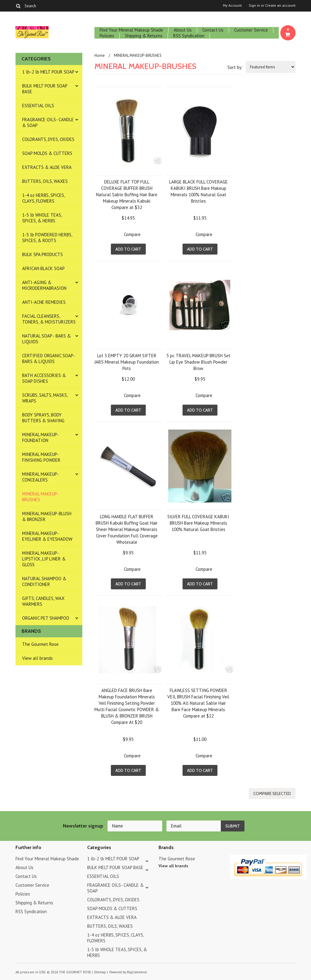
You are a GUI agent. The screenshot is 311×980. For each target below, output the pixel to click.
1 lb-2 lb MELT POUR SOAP (48, 72)
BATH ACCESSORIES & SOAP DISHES (44, 378)
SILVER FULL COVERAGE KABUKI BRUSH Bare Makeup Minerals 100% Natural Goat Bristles (198, 523)
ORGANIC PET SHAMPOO (46, 618)
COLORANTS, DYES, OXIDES (48, 139)
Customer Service (251, 30)
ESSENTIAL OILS (38, 106)
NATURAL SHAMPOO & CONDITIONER (44, 581)
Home (100, 55)
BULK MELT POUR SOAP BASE (45, 89)
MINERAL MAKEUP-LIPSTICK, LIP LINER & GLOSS (44, 559)
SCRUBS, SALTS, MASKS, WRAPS (45, 398)
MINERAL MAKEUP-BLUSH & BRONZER (47, 516)
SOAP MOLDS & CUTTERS (47, 153)
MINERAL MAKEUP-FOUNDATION (41, 437)
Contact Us (213, 30)
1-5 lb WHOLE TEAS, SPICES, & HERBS (42, 218)
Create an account (280, 5)
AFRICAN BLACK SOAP (43, 268)
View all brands (38, 658)
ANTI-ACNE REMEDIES (44, 302)
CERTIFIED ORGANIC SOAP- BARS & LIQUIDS (49, 358)
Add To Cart (128, 249)
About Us (183, 30)
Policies (107, 36)
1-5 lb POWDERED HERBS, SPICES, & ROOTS (47, 238)
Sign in (254, 5)
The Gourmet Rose (40, 644)
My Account (232, 5)
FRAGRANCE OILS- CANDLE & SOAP (48, 122)
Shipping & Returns (144, 36)
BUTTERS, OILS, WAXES (45, 181)
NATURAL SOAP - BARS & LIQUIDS (46, 339)
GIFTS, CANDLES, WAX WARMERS (43, 601)
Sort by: (235, 67)
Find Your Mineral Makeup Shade (131, 30)
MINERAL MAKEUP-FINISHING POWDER (41, 457)
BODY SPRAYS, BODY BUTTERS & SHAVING (43, 418)
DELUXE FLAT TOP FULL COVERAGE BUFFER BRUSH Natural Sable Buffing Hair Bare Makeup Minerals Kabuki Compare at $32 (127, 195)
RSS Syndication (189, 36)
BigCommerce (137, 972)
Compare (132, 234)
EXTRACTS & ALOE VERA (47, 167)
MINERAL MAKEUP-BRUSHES (41, 497)
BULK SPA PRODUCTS (43, 254)
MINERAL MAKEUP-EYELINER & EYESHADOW (47, 536)
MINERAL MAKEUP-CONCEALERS (41, 477)
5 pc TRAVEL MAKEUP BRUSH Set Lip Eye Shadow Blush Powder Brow (198, 362)
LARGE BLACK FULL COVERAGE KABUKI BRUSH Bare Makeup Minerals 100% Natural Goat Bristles (198, 191)
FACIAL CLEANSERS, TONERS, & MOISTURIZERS (49, 319)
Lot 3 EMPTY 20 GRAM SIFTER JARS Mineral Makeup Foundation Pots (127, 362)
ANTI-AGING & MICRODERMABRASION (44, 285)
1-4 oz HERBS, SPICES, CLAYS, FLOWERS (44, 198)
